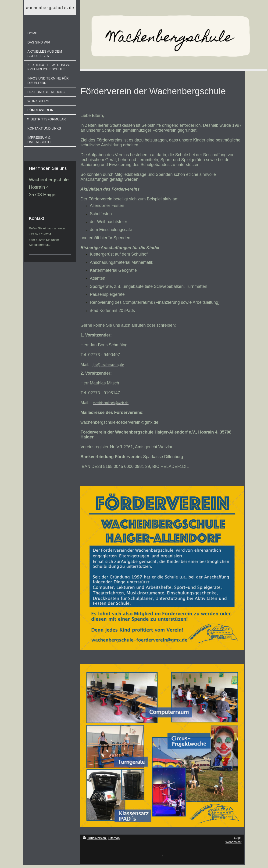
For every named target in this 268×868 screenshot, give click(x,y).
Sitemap (114, 838)
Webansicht (234, 842)
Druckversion (95, 838)
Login (238, 838)
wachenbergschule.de (50, 8)
